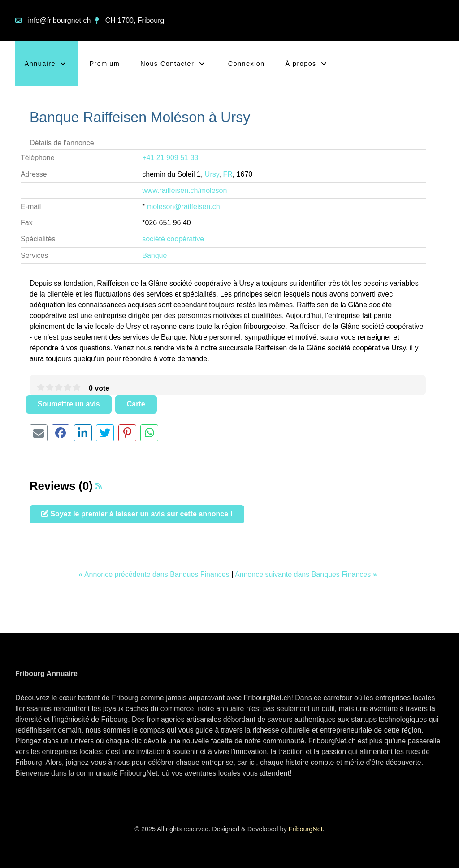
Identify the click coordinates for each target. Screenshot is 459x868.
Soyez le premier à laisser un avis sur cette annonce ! (137, 514)
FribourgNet (306, 829)
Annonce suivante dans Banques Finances (306, 574)
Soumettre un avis (69, 404)
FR (227, 174)
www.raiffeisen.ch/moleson (184, 190)
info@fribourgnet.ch (59, 20)
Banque (154, 255)
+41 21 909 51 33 (170, 158)
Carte (136, 404)
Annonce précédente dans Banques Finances (155, 574)
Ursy (212, 174)
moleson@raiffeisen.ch (184, 207)
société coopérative (173, 239)
